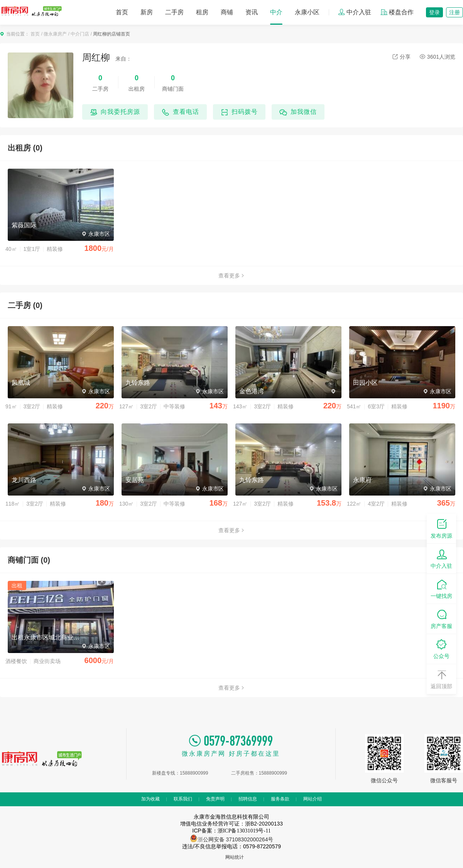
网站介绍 (313, 799)
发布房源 (441, 528)
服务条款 (280, 799)
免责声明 (215, 799)
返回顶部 (441, 679)
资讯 (252, 12)
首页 (122, 12)
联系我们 (183, 799)
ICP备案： (231, 831)
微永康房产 (55, 34)
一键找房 (441, 588)
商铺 (227, 12)
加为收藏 (150, 799)
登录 (434, 12)
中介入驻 (355, 12)
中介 (276, 12)
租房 (202, 12)
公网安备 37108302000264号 (238, 839)
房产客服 (441, 618)
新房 (147, 12)
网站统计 (235, 857)
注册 (455, 12)
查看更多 (231, 276)
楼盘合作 (397, 12)
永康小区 (307, 12)
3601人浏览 (438, 57)
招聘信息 (248, 799)
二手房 (174, 12)
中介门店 (80, 34)
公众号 (441, 649)
